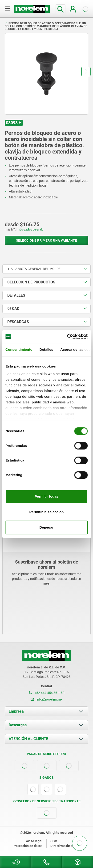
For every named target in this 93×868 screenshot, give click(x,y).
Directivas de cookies (66, 846)
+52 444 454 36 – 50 (46, 693)
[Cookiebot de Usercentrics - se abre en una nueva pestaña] (67, 337)
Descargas (18, 725)
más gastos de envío (30, 230)
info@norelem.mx (46, 699)
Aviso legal (34, 841)
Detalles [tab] (46, 349)
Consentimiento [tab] (19, 349)
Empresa (16, 711)
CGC (54, 841)
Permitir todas (46, 496)
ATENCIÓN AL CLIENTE (28, 739)
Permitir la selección (47, 512)
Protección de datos (27, 846)
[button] (86, 72)
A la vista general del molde (34, 269)
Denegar (46, 527)
